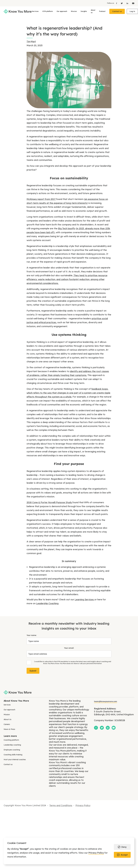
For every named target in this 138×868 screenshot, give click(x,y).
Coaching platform (11, 740)
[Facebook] (117, 3)
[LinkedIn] (127, 3)
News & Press (9, 729)
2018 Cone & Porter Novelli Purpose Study (50, 502)
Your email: (69, 648)
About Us (7, 719)
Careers (7, 724)
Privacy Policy (96, 853)
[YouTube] (132, 3)
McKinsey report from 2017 (41, 199)
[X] (122, 3)
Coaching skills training (13, 755)
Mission (74, 11)
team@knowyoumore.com (106, 701)
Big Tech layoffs (67, 228)
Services (35, 11)
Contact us (117, 11)
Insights (84, 11)
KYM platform (48, 11)
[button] (122, 847)
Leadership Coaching (47, 603)
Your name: (32, 635)
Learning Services (85, 600)
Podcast (102, 11)
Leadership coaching (12, 745)
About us (93, 11)
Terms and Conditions (61, 805)
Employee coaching (12, 750)
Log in (132, 11)
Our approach (62, 11)
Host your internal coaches (15, 760)
